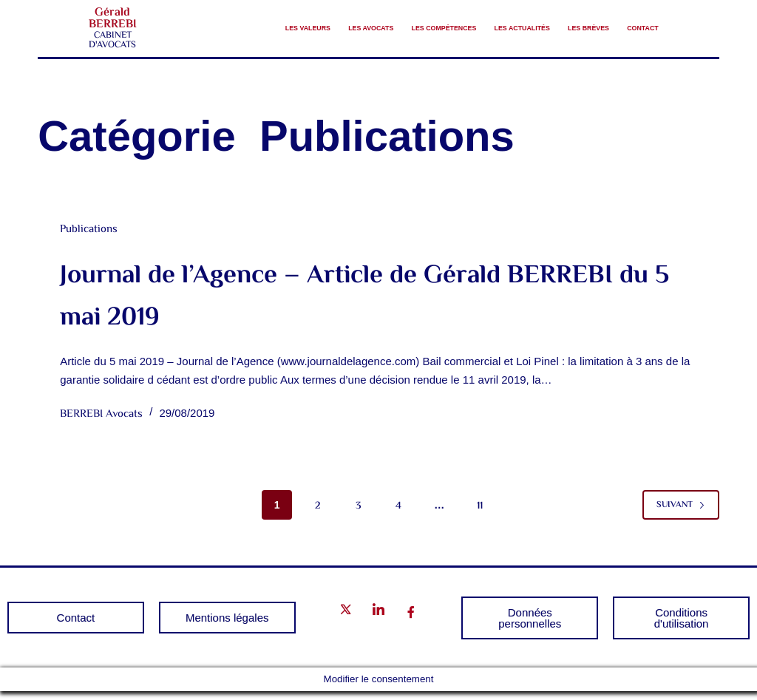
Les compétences (421, 24)
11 (480, 514)
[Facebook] (411, 622)
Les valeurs (230, 24)
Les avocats (318, 24)
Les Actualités (532, 24)
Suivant (681, 513)
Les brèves (626, 24)
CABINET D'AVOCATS (112, 45)
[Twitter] (346, 621)
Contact (633, 42)
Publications (89, 238)
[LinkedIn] (378, 621)
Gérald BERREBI (113, 23)
